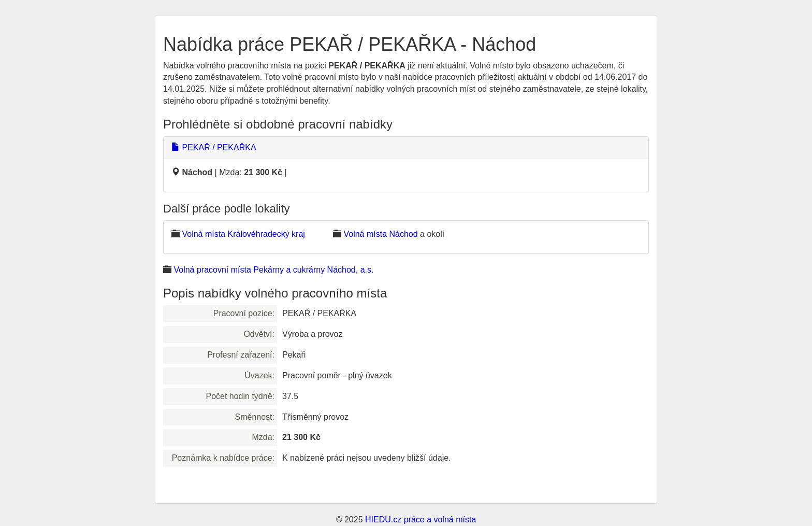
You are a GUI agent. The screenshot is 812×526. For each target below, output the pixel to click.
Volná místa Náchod (380, 234)
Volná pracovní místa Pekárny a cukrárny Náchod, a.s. (273, 270)
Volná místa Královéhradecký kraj (243, 234)
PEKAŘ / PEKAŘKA (214, 147)
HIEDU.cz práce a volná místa (421, 520)
